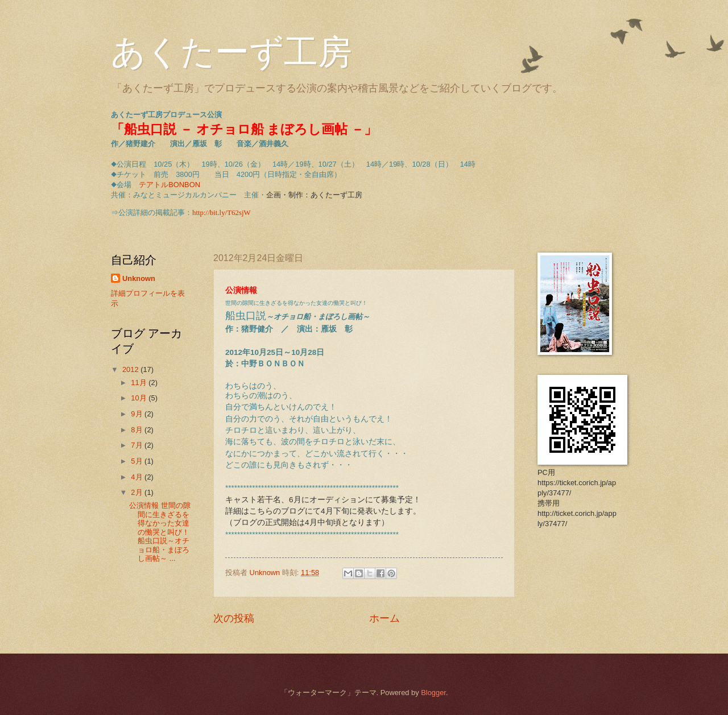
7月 (138, 445)
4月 (138, 477)
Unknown (139, 278)
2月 (138, 492)
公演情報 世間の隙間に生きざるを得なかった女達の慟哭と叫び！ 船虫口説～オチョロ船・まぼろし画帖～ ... (160, 532)
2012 (131, 369)
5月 (138, 461)
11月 (140, 383)
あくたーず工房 (231, 52)
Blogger (433, 693)
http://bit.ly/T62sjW (222, 213)
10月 (140, 398)
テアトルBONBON (169, 185)
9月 (138, 414)
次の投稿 (234, 618)
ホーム (384, 618)
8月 (138, 430)
